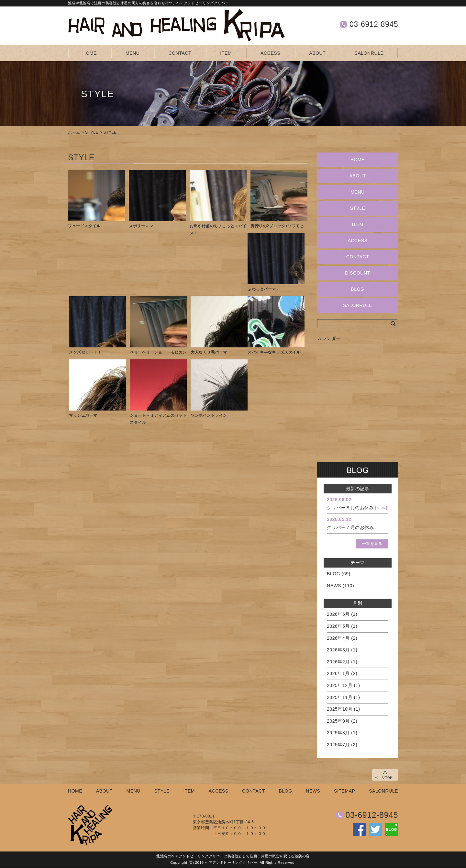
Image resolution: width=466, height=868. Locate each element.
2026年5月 (338, 626)
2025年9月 (338, 721)
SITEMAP (344, 791)
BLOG (357, 289)
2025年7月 (338, 745)
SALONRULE (369, 53)
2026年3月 (338, 650)
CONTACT (180, 53)
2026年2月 (338, 662)
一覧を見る (372, 544)
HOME (90, 53)
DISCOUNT (358, 273)
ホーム (74, 132)
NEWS (334, 586)
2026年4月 (338, 638)
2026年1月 (338, 673)
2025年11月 (340, 697)
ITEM (226, 53)
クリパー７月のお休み (350, 527)
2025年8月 (338, 733)
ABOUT (317, 53)
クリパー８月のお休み (350, 508)
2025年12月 (340, 685)
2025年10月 (340, 709)
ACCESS (270, 53)
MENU (133, 53)
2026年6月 (338, 614)
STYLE (92, 132)
